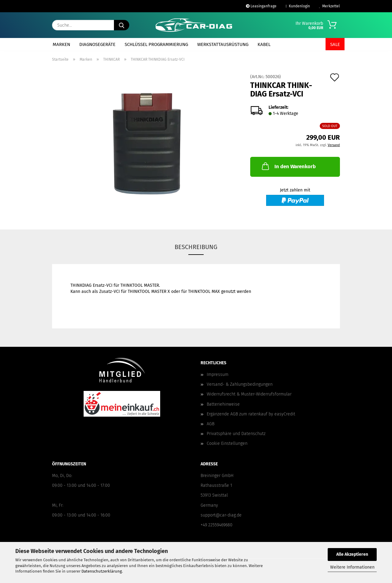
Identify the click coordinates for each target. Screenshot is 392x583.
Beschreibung (196, 247)
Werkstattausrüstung (223, 44)
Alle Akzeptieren (352, 554)
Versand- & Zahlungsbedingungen (240, 384)
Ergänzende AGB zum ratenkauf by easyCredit (251, 414)
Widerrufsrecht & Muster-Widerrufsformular (249, 394)
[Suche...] (122, 25)
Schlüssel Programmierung (156, 44)
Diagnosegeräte (97, 44)
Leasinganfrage (261, 6)
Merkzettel (330, 6)
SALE (335, 44)
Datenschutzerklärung (102, 571)
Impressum (218, 375)
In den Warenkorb (288, 166)
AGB (211, 424)
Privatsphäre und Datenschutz (236, 434)
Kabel (264, 44)
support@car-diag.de (221, 515)
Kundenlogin (298, 6)
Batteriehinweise (223, 404)
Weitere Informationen (352, 567)
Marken (61, 44)
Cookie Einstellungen (227, 443)
